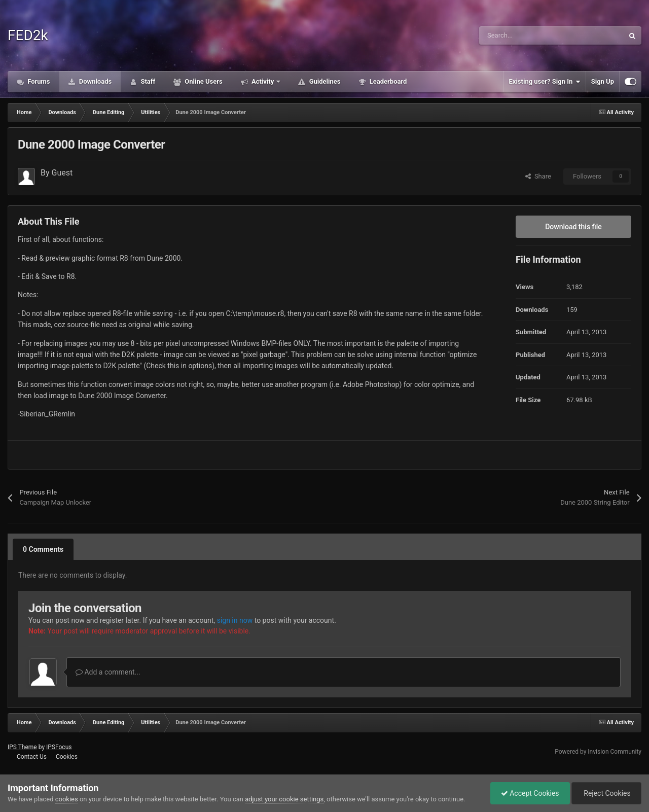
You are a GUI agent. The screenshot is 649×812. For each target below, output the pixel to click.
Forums (38, 81)
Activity (263, 81)
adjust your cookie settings (284, 799)
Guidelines (324, 81)
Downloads (95, 81)
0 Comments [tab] (43, 549)
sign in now (235, 620)
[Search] (530, 36)
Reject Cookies (606, 793)
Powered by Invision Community (598, 752)
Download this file (573, 227)
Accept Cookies (530, 793)
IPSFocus (59, 747)
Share (538, 176)
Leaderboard (387, 81)
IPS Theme (22, 747)
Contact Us (32, 757)
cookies (67, 799)
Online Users (203, 81)
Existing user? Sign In (545, 82)
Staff (147, 81)
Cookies (67, 757)
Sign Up (603, 81)
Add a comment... (108, 672)
